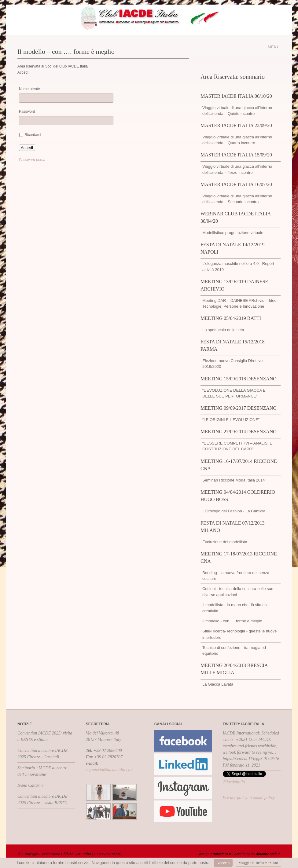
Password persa (32, 160)
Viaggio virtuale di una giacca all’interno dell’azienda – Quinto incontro (237, 111)
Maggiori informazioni (258, 863)
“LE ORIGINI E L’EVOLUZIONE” (231, 420)
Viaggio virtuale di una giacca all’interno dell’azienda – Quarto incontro (237, 140)
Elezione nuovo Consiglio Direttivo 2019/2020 (232, 364)
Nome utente (29, 89)
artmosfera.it (221, 854)
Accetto (223, 863)
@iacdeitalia (234, 782)
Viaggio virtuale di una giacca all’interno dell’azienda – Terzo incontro (237, 169)
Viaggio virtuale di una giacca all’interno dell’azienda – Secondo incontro (237, 199)
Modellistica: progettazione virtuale (233, 233)
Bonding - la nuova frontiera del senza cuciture (236, 576)
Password (27, 112)
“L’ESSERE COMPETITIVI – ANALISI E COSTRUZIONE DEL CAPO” (237, 446)
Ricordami (33, 135)
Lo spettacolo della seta (223, 330)
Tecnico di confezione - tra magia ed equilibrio (234, 650)
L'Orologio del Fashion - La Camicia (234, 511)
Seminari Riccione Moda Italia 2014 (234, 480)
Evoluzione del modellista (225, 542)
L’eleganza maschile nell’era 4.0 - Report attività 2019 (238, 266)
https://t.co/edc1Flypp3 (243, 759)
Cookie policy (263, 798)
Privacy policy (235, 798)
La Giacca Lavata (218, 684)
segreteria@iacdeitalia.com (110, 770)
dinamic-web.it (268, 854)
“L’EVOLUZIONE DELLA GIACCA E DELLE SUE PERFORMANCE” (234, 393)
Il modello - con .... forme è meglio (232, 621)
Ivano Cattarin (30, 785)
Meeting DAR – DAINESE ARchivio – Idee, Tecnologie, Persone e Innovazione (240, 303)
